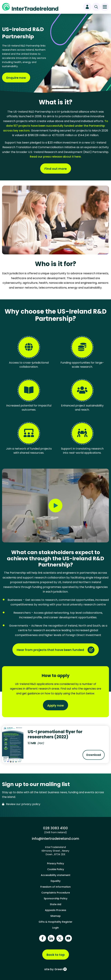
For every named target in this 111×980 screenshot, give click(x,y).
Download (95, 756)
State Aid (55, 904)
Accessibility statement (56, 875)
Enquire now (16, 78)
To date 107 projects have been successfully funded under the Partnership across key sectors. (56, 126)
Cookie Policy (56, 869)
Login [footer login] (55, 928)
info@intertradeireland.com (55, 838)
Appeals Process (56, 910)
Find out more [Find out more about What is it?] (56, 169)
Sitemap (55, 916)
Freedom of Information (55, 887)
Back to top (56, 955)
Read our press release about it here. (56, 157)
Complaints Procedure (56, 893)
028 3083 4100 (55, 828)
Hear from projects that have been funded (50, 650)
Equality (56, 881)
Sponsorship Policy (56, 898)
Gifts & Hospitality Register (55, 922)
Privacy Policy (55, 863)
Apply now (55, 705)
